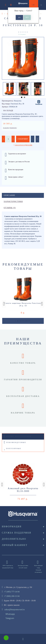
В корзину (23, 139)
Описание (9, 195)
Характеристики (13, 202)
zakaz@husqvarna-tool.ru (14, 609)
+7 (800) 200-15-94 (12, 596)
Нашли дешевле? (10, 128)
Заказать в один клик (24, 145)
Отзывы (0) (10, 208)
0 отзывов (22, 34)
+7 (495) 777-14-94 (12, 592)
